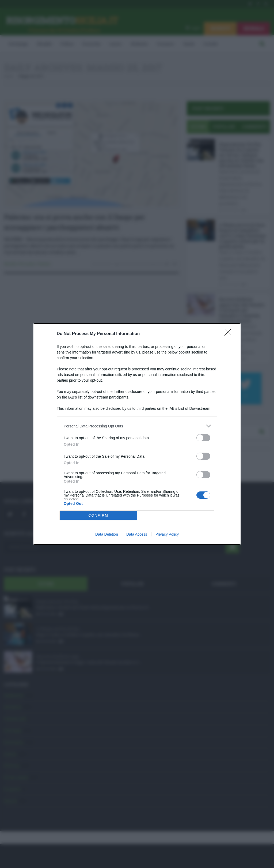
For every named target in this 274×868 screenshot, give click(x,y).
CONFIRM (98, 515)
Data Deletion (107, 534)
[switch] (203, 438)
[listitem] (137, 426)
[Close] (230, 334)
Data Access (137, 534)
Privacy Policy (167, 534)
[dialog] (137, 434)
